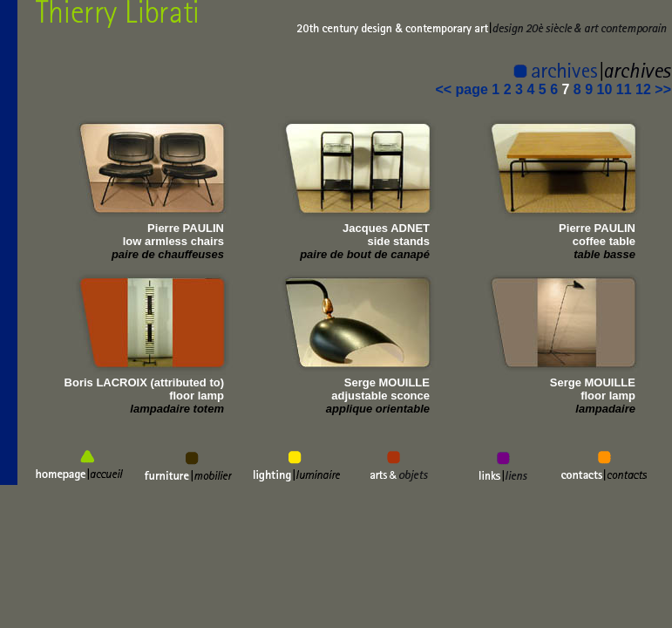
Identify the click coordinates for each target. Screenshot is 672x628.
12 (643, 89)
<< (445, 89)
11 (624, 89)
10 (605, 89)
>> (663, 89)
